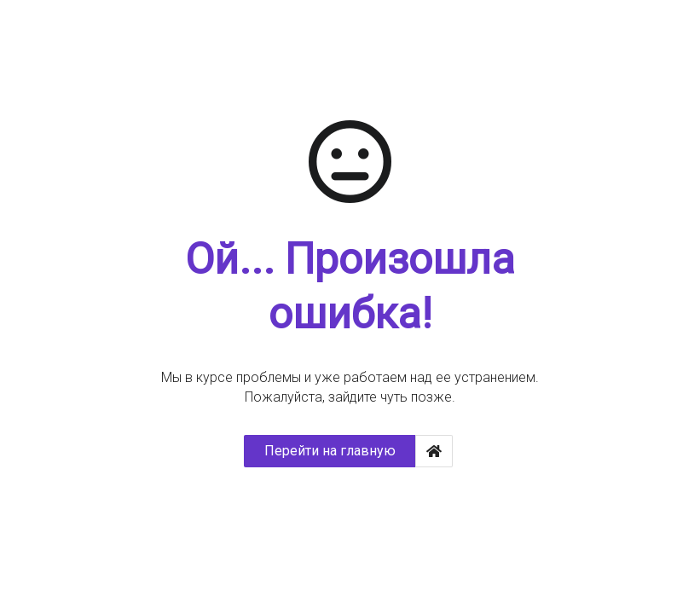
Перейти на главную (330, 451)
